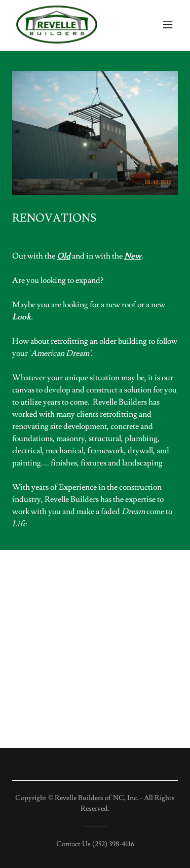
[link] (57, 24)
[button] (168, 24)
